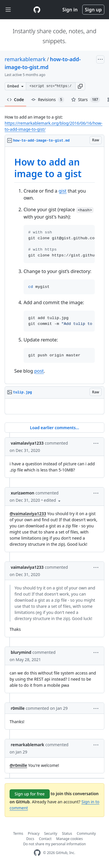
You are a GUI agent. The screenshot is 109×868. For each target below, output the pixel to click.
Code (16, 100)
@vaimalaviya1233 (28, 514)
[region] (54, 265)
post (39, 371)
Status (67, 833)
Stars (86, 100)
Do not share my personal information (55, 844)
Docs (30, 839)
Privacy (34, 833)
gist (62, 191)
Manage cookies (69, 839)
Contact (45, 839)
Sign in (70, 10)
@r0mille (18, 765)
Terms (18, 833)
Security (51, 833)
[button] (80, 86)
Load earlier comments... (54, 428)
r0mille (18, 708)
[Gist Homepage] (37, 10)
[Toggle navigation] (8, 10)
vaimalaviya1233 (27, 443)
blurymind (21, 652)
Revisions (48, 100)
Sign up (93, 10)
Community (86, 833)
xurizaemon (23, 493)
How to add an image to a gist (48, 168)
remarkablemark (25, 59)
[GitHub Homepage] (37, 853)
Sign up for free (30, 794)
